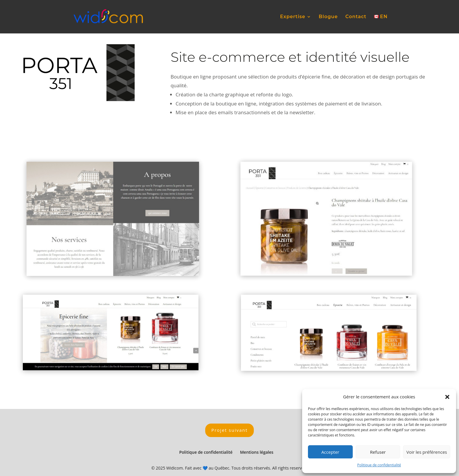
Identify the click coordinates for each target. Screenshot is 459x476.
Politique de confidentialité (379, 465)
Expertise (293, 17)
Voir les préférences (427, 452)
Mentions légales (257, 452)
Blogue (328, 17)
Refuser (378, 452)
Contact (356, 17)
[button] (447, 397)
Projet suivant (229, 430)
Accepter (330, 452)
